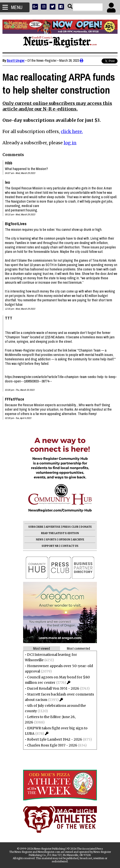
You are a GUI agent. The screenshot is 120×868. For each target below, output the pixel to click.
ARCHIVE (78, 540)
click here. (72, 131)
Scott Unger (16, 61)
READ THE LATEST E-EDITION (60, 533)
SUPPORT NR (50, 546)
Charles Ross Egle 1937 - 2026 (52, 745)
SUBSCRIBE (36, 527)
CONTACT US (70, 546)
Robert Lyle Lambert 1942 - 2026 (55, 739)
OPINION (65, 540)
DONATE (86, 527)
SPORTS (51, 540)
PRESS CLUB (70, 527)
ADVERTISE (53, 527)
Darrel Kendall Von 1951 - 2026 (53, 688)
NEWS (40, 540)
